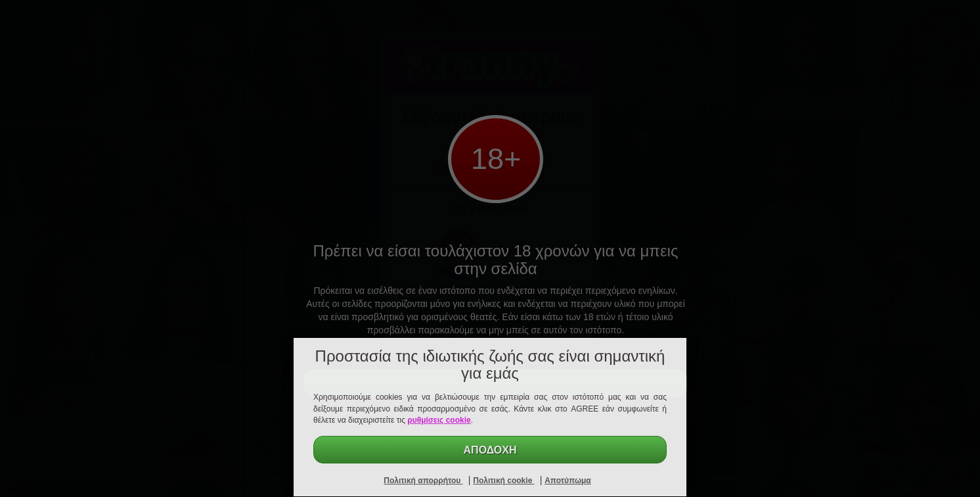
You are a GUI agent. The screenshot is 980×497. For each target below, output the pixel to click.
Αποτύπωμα (568, 481)
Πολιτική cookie (503, 481)
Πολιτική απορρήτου (423, 481)
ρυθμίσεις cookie (439, 420)
